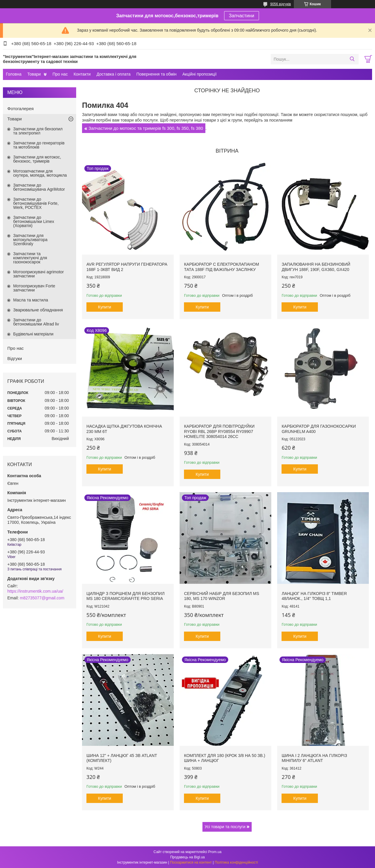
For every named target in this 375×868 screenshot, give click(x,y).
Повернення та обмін (156, 74)
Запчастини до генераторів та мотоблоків (39, 145)
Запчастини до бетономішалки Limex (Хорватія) (34, 221)
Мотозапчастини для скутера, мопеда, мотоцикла (40, 173)
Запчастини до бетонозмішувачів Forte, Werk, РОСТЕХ (36, 203)
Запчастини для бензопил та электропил (38, 131)
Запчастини (242, 16)
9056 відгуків (281, 4)
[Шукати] (352, 59)
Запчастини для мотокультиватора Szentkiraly (30, 240)
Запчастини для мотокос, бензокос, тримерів (37, 159)
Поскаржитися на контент (191, 862)
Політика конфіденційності (236, 862)
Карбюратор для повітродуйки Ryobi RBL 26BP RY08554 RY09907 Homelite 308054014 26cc (219, 431)
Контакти (82, 74)
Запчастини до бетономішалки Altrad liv (36, 322)
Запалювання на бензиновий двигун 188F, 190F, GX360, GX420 (316, 267)
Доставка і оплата (113, 74)
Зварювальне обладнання (38, 310)
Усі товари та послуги (225, 827)
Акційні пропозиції (200, 74)
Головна (14, 74)
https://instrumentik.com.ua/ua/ (35, 591)
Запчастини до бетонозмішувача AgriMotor (39, 187)
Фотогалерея (21, 109)
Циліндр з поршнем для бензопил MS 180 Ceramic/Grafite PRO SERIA (126, 596)
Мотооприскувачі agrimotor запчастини (39, 274)
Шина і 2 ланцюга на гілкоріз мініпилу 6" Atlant (314, 758)
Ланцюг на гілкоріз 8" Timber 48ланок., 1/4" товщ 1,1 (314, 596)
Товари (34, 74)
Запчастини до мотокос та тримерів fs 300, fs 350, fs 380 (146, 128)
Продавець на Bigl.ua (187, 857)
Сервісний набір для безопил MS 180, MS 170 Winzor (221, 596)
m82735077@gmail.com (42, 598)
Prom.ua (215, 852)
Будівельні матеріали (33, 334)
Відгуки (15, 358)
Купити (105, 307)
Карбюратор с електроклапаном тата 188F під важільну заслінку (221, 267)
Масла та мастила (31, 300)
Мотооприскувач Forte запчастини (34, 288)
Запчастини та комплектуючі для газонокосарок (30, 258)
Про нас (60, 74)
